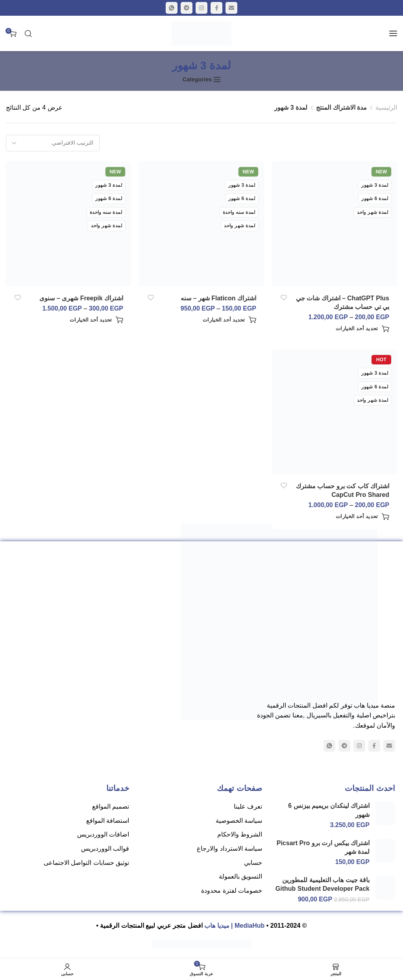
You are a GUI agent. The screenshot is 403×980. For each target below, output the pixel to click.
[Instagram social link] (201, 8)
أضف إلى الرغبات (284, 298)
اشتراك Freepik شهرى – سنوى (81, 298)
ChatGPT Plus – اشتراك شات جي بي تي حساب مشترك (343, 302)
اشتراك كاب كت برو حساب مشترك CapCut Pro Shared (343, 490)
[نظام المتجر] (53, 143)
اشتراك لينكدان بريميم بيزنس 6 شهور (329, 810)
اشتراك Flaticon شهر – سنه (218, 298)
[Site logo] (201, 33)
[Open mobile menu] (393, 33)
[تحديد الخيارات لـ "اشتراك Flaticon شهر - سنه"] (229, 320)
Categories (197, 79)
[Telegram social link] (187, 8)
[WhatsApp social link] (172, 8)
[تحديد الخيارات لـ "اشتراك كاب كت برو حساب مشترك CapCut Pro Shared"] (362, 517)
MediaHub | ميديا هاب (234, 926)
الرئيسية (386, 108)
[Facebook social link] (216, 8)
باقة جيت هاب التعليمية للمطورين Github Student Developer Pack (323, 884)
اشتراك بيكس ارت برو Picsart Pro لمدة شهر (323, 847)
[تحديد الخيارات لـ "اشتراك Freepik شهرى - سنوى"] (96, 320)
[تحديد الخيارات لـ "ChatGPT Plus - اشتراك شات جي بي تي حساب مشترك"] (362, 329)
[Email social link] (231, 8)
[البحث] (28, 33)
